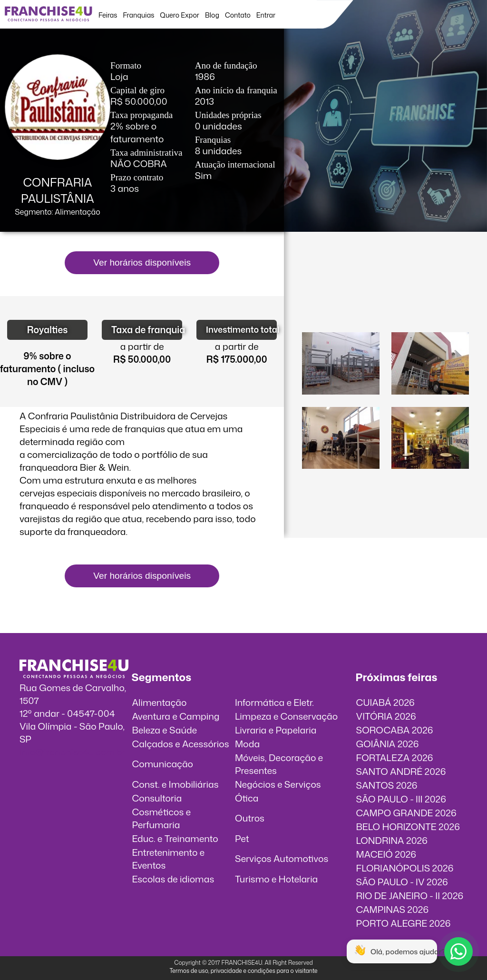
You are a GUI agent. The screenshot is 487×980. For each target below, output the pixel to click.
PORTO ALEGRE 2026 (404, 923)
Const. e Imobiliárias (175, 784)
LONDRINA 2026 (392, 840)
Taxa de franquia (147, 330)
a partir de (142, 346)
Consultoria (157, 798)
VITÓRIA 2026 (386, 716)
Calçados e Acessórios (180, 744)
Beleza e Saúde (164, 730)
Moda (247, 744)
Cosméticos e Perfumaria (161, 818)
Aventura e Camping (175, 716)
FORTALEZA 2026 (395, 757)
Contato (238, 15)
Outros (250, 818)
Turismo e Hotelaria (276, 879)
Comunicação (162, 764)
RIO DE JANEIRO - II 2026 (410, 896)
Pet (242, 838)
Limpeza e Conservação (286, 716)
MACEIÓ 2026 (386, 854)
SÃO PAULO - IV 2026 (402, 882)
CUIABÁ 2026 (385, 702)
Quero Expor (180, 15)
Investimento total (241, 330)
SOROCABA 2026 (395, 730)
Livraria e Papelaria (276, 730)
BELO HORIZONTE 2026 (408, 827)
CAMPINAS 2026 (393, 909)
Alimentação (159, 702)
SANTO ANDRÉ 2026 (401, 771)
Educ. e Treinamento (175, 838)
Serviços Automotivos (282, 858)
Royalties (48, 330)
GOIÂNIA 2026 (388, 744)
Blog (212, 15)
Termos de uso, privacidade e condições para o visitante (243, 971)
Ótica (247, 798)
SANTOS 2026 (387, 785)
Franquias (139, 15)
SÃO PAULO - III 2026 (401, 799)
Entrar (266, 15)
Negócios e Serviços (278, 784)
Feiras (108, 15)
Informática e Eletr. (274, 702)
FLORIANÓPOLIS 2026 (405, 868)
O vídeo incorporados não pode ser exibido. (386, 289)
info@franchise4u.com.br (73, 752)
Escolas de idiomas (173, 879)
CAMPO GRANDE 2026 (406, 813)
